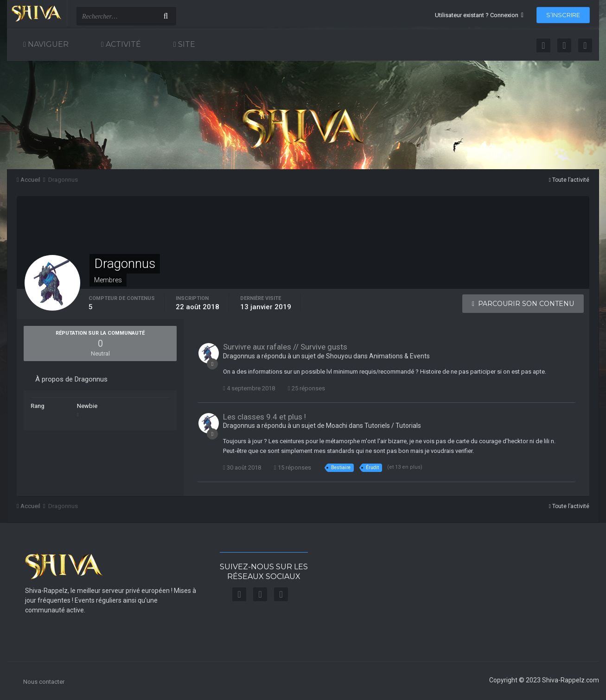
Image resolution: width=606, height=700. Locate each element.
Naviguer (47, 44)
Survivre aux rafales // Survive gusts (285, 347)
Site (186, 44)
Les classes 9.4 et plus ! (265, 417)
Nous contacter (44, 682)
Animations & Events (399, 356)
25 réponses (306, 388)
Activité (122, 44)
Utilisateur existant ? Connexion (479, 15)
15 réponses (293, 468)
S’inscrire (563, 15)
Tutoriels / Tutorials (393, 426)
